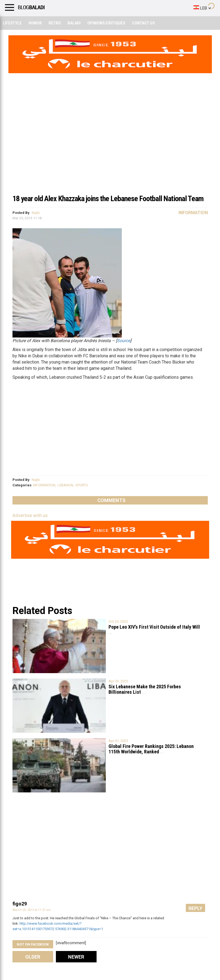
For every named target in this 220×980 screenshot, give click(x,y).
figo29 (20, 904)
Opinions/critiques (106, 23)
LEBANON (65, 485)
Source (124, 341)
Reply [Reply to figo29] (195, 908)
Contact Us (144, 23)
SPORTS (82, 485)
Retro (55, 23)
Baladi (74, 23)
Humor (35, 23)
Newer (76, 957)
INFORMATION (44, 485)
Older (33, 957)
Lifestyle (12, 23)
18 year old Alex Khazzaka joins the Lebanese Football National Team (108, 199)
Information (193, 213)
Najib (36, 213)
